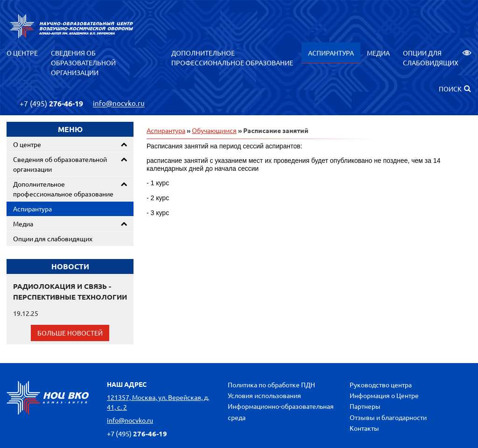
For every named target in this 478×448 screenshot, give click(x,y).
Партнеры (365, 406)
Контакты (364, 428)
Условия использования (264, 395)
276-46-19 (51, 103)
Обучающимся (214, 130)
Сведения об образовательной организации (83, 63)
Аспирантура (331, 53)
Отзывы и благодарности (388, 417)
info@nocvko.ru (119, 103)
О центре (22, 53)
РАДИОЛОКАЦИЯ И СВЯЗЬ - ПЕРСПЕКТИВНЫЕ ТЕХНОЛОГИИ (70, 291)
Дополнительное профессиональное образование (232, 58)
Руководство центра (381, 385)
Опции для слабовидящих (437, 58)
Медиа (378, 53)
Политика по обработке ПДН (271, 385)
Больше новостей (70, 333)
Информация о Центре (384, 395)
